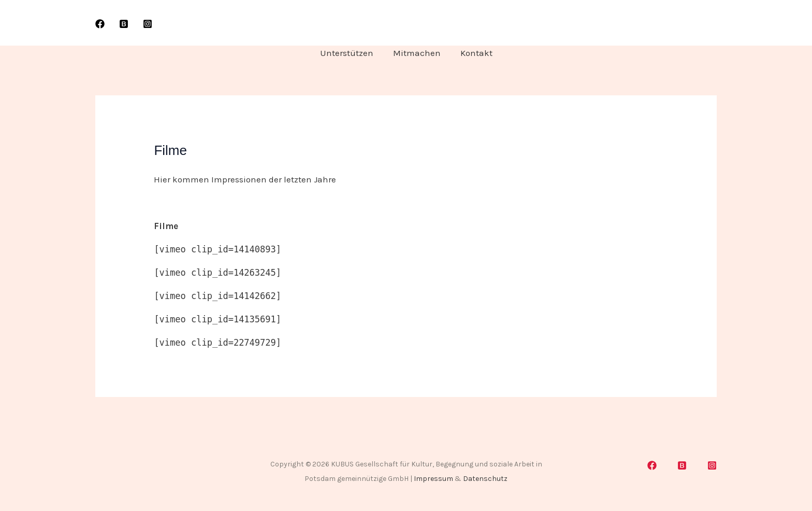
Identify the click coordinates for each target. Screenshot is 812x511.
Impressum (433, 479)
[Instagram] (148, 24)
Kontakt (474, 53)
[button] (688, 23)
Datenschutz (485, 479)
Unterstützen (349, 53)
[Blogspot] (682, 465)
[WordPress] (124, 24)
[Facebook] (100, 24)
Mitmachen (417, 53)
